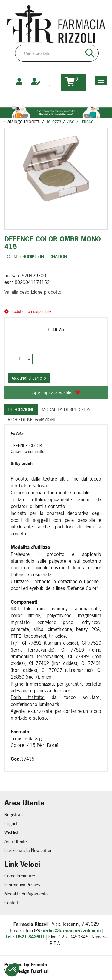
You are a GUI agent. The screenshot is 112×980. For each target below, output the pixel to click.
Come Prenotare (20, 876)
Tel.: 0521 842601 (25, 937)
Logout (11, 824)
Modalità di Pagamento (26, 894)
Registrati (14, 815)
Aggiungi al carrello (29, 378)
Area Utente (16, 841)
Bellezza (53, 121)
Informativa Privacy (22, 885)
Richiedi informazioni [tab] (31, 420)
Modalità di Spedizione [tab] (67, 409)
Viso (70, 121)
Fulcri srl (40, 971)
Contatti (12, 903)
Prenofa (39, 965)
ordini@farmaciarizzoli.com (72, 931)
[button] (13, 970)
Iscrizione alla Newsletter (28, 850)
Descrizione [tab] (21, 409)
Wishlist (11, 833)
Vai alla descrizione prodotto (33, 292)
